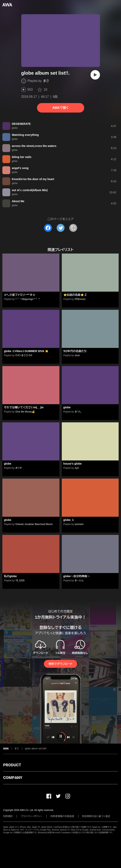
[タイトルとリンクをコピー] (73, 228)
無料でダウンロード (60, 664)
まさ (46, 81)
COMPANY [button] (13, 778)
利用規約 (8, 816)
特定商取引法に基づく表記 (96, 816)
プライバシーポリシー (32, 816)
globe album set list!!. (36, 749)
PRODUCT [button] (12, 765)
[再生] (95, 75)
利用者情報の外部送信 (62, 816)
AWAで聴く (60, 108)
